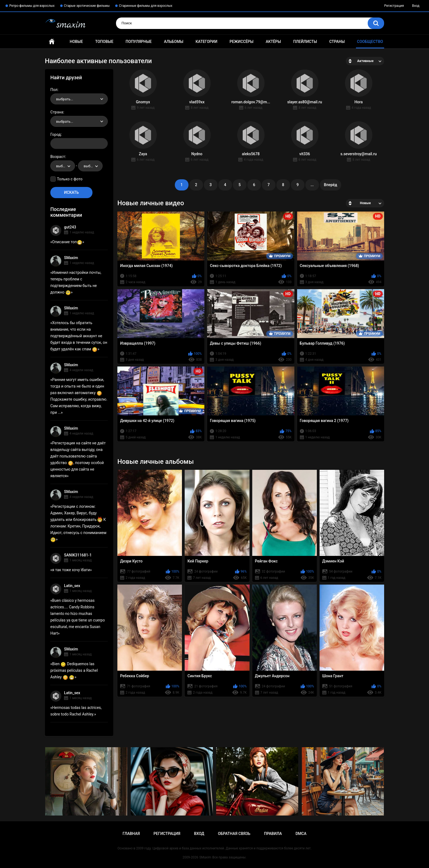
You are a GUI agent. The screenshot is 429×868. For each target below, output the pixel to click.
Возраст (58, 157)
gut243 (70, 227)
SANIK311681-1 (78, 555)
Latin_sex (72, 586)
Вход (416, 6)
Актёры (273, 42)
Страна (57, 112)
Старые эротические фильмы (87, 6)
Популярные (139, 42)
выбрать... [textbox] (65, 99)
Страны (337, 42)
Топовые (104, 42)
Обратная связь (234, 834)
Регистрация (394, 6)
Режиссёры (241, 42)
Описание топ (67, 242)
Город (56, 134)
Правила (273, 834)
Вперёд (331, 185)
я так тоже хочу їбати (71, 570)
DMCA (301, 834)
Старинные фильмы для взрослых (146, 6)
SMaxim (71, 258)
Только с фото (70, 179)
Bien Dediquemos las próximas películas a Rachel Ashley (74, 670)
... (312, 185)
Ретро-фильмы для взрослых (32, 6)
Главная (52, 42)
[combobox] (79, 99)
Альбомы (174, 42)
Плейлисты (305, 42)
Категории (207, 42)
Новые (76, 42)
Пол (54, 90)
